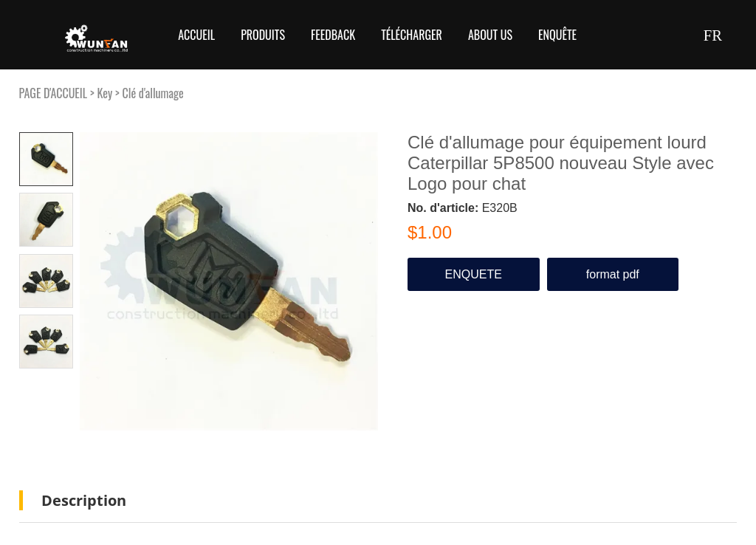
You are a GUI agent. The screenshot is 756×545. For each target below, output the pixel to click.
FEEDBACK (333, 35)
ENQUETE (474, 274)
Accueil (196, 35)
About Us (490, 35)
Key (104, 93)
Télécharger (412, 35)
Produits (263, 35)
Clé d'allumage (153, 93)
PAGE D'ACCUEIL (54, 93)
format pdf (613, 274)
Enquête (557, 35)
